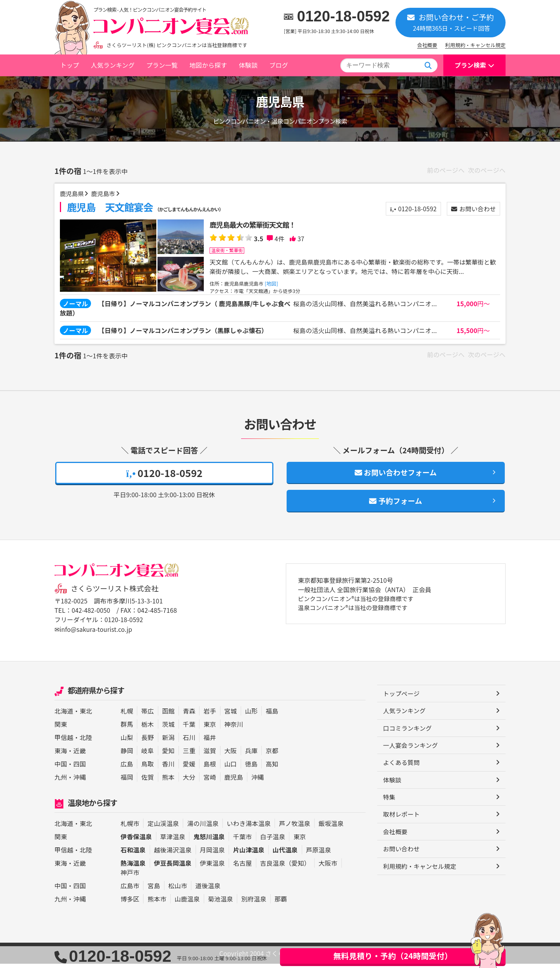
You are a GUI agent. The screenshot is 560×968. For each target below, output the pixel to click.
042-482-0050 (91, 615)
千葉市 (242, 841)
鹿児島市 (105, 194)
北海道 (64, 715)
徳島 (251, 768)
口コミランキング (408, 733)
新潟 (168, 742)
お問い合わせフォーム (396, 475)
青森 (189, 715)
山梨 (127, 742)
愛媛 (189, 768)
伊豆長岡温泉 (173, 867)
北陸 (86, 742)
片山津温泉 (249, 854)
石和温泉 (133, 854)
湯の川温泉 (203, 828)
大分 (189, 782)
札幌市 (130, 828)
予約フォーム (396, 505)
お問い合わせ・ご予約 (451, 22)
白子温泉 (273, 841)
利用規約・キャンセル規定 (475, 45)
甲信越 (64, 742)
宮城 (231, 715)
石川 (189, 742)
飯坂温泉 (331, 828)
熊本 (168, 782)
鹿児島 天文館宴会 (145, 208)
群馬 (127, 729)
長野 (147, 742)
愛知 (168, 755)
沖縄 (80, 782)
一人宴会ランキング (411, 751)
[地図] (274, 285)
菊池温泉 (221, 903)
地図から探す (208, 65)
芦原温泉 (319, 854)
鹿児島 (234, 782)
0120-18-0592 (344, 16)
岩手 (210, 715)
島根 (210, 768)
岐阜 (147, 755)
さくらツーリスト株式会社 (116, 593)
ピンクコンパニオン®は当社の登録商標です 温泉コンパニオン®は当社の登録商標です (359, 609)
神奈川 (234, 729)
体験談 (248, 65)
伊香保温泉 (136, 841)
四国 (80, 768)
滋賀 (210, 755)
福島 (272, 715)
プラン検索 (470, 65)
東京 (210, 729)
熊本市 (157, 903)
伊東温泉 (213, 867)
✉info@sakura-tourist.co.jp (94, 634)
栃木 (147, 729)
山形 (251, 715)
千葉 (189, 729)
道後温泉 (208, 890)
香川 (168, 768)
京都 (272, 755)
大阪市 (328, 867)
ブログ (278, 65)
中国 (61, 768)
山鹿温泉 (187, 903)
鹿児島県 (73, 194)
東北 (86, 715)
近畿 (80, 755)
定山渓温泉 (163, 828)
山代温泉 (285, 854)
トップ (70, 65)
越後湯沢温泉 (173, 854)
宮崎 (210, 782)
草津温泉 (173, 841)
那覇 (281, 903)
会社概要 (427, 45)
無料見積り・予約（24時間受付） (393, 956)
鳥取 (147, 768)
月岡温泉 (213, 854)
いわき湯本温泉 (249, 828)
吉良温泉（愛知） (285, 867)
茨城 (168, 729)
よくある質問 (402, 768)
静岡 (127, 755)
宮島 (154, 890)
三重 (189, 755)
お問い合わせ (472, 210)
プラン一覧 (162, 65)
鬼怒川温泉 (209, 841)
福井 (210, 742)
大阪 (231, 755)
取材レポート (402, 821)
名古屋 (242, 867)
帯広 (147, 715)
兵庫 (251, 755)
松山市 (178, 890)
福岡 (127, 782)
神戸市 (130, 877)
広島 (127, 768)
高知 (272, 768)
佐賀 (147, 782)
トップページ (402, 698)
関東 (61, 729)
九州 (61, 782)
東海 (61, 755)
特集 (389, 803)
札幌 (127, 715)
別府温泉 (254, 903)
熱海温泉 (133, 867)
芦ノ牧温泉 (295, 828)
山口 (231, 768)
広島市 (130, 890)
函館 (168, 715)
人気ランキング (113, 65)
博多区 (130, 903)
